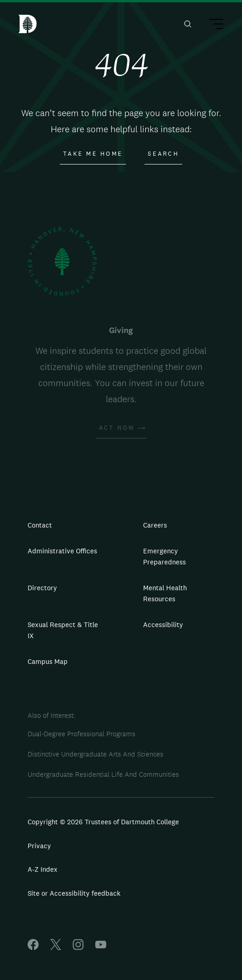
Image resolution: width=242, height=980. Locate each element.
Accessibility (163, 625)
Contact (40, 525)
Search (163, 154)
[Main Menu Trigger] (212, 25)
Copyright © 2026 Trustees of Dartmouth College (103, 822)
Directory (42, 588)
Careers (155, 525)
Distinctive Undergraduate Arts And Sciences (95, 754)
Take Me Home (93, 154)
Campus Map (48, 661)
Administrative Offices (62, 551)
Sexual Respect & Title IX (63, 630)
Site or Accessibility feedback (74, 893)
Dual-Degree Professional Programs (81, 734)
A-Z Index (43, 869)
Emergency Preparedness (164, 556)
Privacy (39, 846)
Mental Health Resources (165, 593)
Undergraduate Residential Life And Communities (103, 774)
